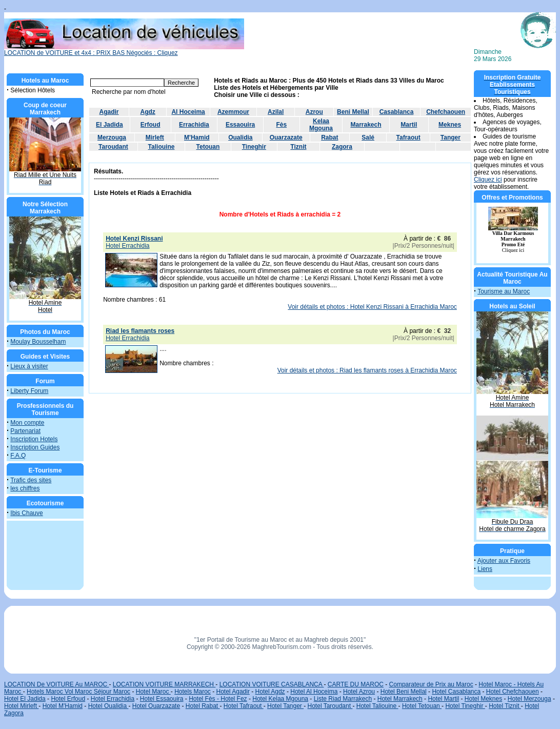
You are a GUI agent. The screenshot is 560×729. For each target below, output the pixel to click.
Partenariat (25, 431)
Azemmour (233, 112)
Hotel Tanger (285, 706)
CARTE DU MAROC (356, 684)
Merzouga (112, 137)
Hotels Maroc (193, 692)
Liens (485, 569)
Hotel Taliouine (377, 706)
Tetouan (208, 147)
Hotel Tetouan (422, 706)
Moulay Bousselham (38, 342)
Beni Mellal (353, 112)
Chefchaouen (446, 112)
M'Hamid (197, 137)
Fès (281, 125)
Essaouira (240, 125)
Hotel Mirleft (21, 706)
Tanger (451, 137)
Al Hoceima (188, 112)
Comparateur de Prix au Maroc (431, 684)
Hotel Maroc (153, 692)
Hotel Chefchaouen (513, 692)
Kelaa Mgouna (321, 125)
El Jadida (109, 125)
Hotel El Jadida (25, 699)
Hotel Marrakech (400, 699)
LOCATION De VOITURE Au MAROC (56, 684)
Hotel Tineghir (465, 706)
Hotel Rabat (203, 706)
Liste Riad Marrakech (343, 699)
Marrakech (366, 125)
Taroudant (113, 147)
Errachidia (194, 125)
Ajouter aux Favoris (504, 561)
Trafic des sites (31, 480)
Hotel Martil (443, 699)
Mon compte (27, 423)
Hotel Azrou (359, 692)
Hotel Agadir (233, 692)
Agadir (109, 112)
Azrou (314, 112)
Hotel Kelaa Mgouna (280, 699)
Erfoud (151, 125)
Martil (409, 125)
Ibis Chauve (26, 513)
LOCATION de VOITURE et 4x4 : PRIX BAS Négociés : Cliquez (124, 50)
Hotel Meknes (483, 699)
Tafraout (408, 137)
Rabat (329, 137)
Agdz (148, 112)
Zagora (342, 147)
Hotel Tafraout (244, 706)
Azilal (276, 112)
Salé (368, 137)
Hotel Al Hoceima (314, 692)
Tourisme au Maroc (504, 291)
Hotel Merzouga (529, 699)
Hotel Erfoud (68, 699)
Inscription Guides (35, 447)
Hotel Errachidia (113, 699)
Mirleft (155, 137)
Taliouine (162, 147)
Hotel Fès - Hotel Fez (218, 699)
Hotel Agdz (270, 692)
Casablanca (397, 112)
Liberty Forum (29, 391)
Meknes (450, 125)
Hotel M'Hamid (63, 706)
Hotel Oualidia (108, 706)
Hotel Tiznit (505, 706)
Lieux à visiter (29, 366)
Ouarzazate (286, 137)
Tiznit (298, 147)
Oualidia (240, 137)
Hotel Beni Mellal (404, 692)
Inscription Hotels (34, 439)
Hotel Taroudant (330, 706)
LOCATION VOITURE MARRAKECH (164, 684)
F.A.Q (18, 456)
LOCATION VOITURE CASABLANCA (272, 684)
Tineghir (254, 147)
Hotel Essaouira (162, 699)
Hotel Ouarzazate (156, 706)
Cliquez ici (488, 180)
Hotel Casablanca (456, 692)
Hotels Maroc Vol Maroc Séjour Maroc (78, 692)
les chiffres (25, 488)
